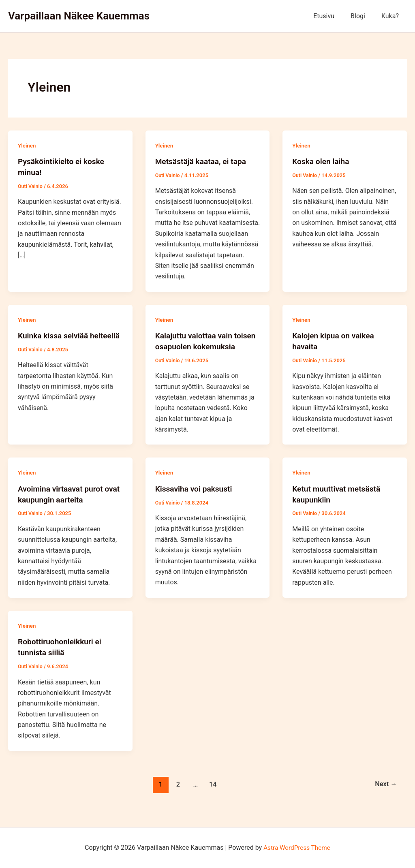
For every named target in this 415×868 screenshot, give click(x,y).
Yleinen (27, 145)
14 (212, 792)
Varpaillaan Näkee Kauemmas (79, 16)
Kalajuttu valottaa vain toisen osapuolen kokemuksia (196, 346)
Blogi (363, 16)
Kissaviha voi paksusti (196, 498)
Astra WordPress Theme (297, 848)
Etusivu (332, 16)
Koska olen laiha (322, 161)
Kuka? (392, 16)
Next (385, 792)
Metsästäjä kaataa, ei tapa (203, 161)
